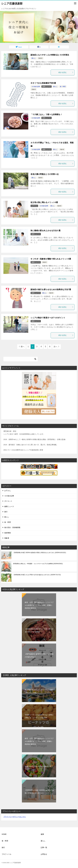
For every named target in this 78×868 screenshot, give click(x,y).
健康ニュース (47, 87)
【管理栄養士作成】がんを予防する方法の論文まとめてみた (37, 575)
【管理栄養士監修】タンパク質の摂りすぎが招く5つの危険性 (39, 630)
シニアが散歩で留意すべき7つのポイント (48, 318)
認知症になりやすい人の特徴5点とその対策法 (50, 55)
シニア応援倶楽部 (12, 3)
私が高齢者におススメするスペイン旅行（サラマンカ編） (39, 691)
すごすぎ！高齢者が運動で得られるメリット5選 (51, 259)
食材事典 (8, 533)
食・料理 (63, 87)
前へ (23, 347)
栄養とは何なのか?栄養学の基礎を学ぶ (39, 766)
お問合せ (44, 854)
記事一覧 (44, 847)
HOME (4, 834)
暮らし (34, 58)
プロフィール (6, 854)
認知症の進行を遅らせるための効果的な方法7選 (51, 289)
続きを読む (66, 72)
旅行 (6, 512)
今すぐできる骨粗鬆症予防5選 (43, 83)
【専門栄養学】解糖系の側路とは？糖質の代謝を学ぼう (39, 655)
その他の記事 (36, 87)
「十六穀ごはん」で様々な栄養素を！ (46, 114)
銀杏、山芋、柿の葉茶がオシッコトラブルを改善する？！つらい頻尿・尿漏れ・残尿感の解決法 (39, 605)
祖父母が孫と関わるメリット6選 (44, 202)
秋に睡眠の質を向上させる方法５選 (45, 231)
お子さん (34, 206)
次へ (55, 347)
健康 (42, 834)
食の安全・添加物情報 (12, 527)
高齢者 (40, 58)
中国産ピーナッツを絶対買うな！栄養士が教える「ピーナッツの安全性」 (39, 716)
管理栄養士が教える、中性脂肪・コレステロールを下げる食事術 (38, 564)
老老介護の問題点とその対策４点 (45, 174)
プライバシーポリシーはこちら (15, 817)
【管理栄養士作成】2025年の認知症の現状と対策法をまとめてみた (40, 553)
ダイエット (8, 501)
